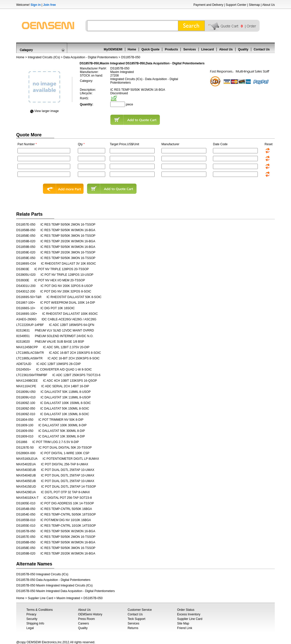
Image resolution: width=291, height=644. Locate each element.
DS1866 (22, 442)
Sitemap (254, 5)
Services (189, 49)
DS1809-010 (25, 436)
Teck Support (136, 619)
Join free (49, 5)
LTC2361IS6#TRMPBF (32, 375)
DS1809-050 (25, 431)
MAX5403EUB (26, 470)
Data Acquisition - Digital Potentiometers (90, 57)
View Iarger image (47, 111)
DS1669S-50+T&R (29, 297)
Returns (133, 628)
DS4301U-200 (26, 286)
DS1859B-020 (26, 241)
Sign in (35, 5)
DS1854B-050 (26, 509)
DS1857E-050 (26, 225)
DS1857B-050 (26, 531)
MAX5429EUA (26, 492)
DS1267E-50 (25, 448)
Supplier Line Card (40, 598)
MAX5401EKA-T (27, 498)
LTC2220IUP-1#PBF (30, 325)
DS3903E (23, 269)
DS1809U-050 (26, 392)
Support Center (236, 5)
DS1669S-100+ (27, 314)
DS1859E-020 (26, 252)
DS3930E (23, 280)
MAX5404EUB (26, 475)
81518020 (23, 342)
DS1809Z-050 (26, 409)
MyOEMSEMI (113, 49)
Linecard (208, 49)
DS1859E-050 (26, 258)
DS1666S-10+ (26, 308)
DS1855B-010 (26, 520)
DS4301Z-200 (26, 291)
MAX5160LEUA (27, 459)
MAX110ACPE (26, 386)
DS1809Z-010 (26, 414)
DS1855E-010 (26, 526)
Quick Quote (150, 49)
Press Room (86, 619)
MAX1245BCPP (27, 347)
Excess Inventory (189, 614)
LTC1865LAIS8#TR (29, 358)
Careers (84, 623)
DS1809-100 (25, 425)
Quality (243, 49)
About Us (269, 5)
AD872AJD (24, 364)
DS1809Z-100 (26, 403)
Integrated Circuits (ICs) (44, 57)
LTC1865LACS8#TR (30, 353)
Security (32, 619)
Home (132, 49)
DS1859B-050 (26, 247)
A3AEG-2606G (26, 319)
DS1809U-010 (26, 397)
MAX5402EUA (26, 464)
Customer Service (140, 610)
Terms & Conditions (40, 610)
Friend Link (185, 628)
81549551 (23, 336)
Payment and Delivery (208, 5)
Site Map (183, 623)
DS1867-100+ (26, 303)
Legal (30, 628)
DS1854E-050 (26, 514)
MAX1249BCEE (27, 381)
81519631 (23, 330)
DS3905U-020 (26, 275)
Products (171, 49)
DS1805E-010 (26, 503)
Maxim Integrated (68, 598)
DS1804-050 (25, 420)
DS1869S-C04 (26, 264)
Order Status (186, 610)
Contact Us (262, 49)
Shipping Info (35, 623)
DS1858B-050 (26, 230)
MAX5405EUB (26, 481)
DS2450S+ (24, 370)
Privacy (31, 614)
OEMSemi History (90, 614)
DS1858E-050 (26, 236)
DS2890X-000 (26, 453)
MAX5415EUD (26, 487)
